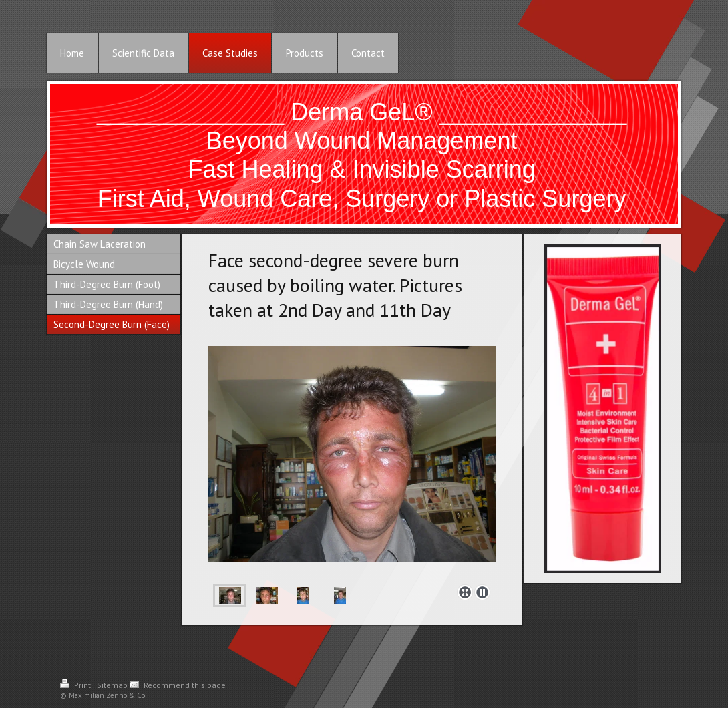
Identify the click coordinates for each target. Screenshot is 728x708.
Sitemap (112, 685)
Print (76, 685)
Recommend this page (178, 685)
